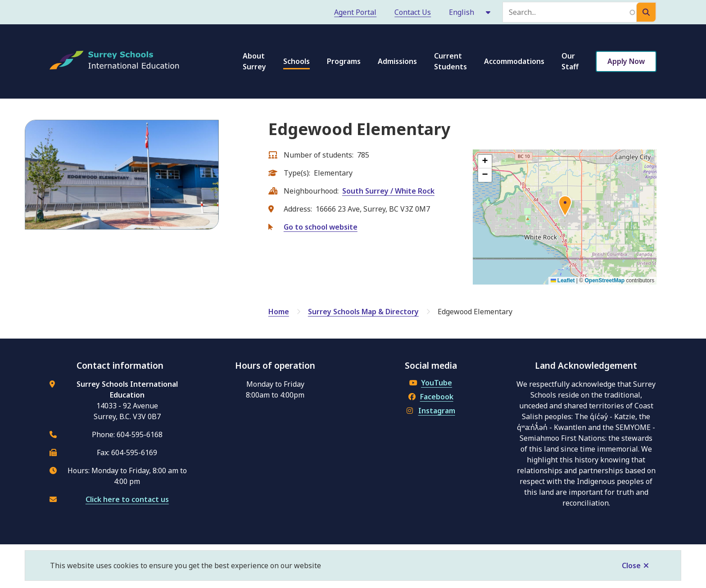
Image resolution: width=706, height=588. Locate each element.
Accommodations (514, 61)
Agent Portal (355, 12)
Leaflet (563, 280)
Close (631, 565)
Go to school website (321, 227)
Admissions (397, 61)
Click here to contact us (127, 499)
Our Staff (570, 61)
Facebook (431, 397)
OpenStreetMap (605, 280)
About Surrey (254, 61)
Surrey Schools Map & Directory (363, 312)
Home (279, 312)
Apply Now (626, 61)
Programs (344, 61)
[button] (565, 208)
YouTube (431, 383)
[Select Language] (470, 12)
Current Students (450, 61)
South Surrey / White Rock (388, 191)
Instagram (431, 411)
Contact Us (413, 12)
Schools (296, 61)
